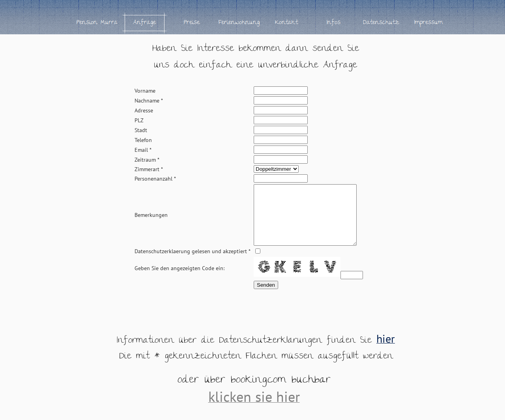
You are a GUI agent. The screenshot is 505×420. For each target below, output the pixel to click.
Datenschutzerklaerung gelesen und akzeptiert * (193, 263)
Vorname (145, 91)
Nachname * (149, 101)
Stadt (141, 130)
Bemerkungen (151, 221)
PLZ (139, 120)
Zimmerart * (149, 169)
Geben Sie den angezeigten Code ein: (180, 280)
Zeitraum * (147, 160)
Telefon (143, 140)
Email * (143, 150)
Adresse (144, 110)
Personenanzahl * (155, 179)
